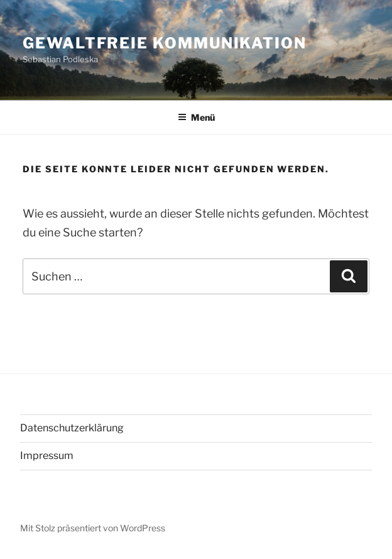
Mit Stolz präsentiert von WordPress (93, 528)
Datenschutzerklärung (72, 428)
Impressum (47, 456)
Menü (196, 117)
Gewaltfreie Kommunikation (165, 43)
